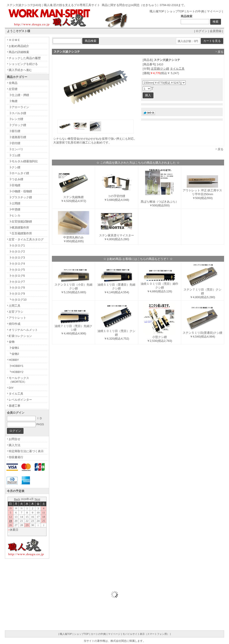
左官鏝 (13, 89)
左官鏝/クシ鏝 (160, 69)
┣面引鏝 (15, 131)
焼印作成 (15, 324)
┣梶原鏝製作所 (19, 228)
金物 (12, 342)
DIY (11, 388)
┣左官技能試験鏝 (20, 221)
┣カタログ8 (17, 288)
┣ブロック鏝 (17, 125)
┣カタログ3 (17, 258)
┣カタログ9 (17, 294)
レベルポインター (20, 400)
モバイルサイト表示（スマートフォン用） (146, 634)
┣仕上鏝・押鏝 (19, 95)
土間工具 (15, 306)
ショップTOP (175, 11)
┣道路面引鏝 (17, 137)
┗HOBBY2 (16, 372)
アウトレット (17, 318)
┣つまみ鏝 (16, 179)
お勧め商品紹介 (19, 46)
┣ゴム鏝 (15, 155)
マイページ (214, 11)
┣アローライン (19, 107)
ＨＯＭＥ (15, 40)
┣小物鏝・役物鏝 (20, 191)
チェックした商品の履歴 (25, 58)
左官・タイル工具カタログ (26, 239)
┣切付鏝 (15, 143)
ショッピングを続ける (23, 64)
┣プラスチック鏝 (20, 197)
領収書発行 (16, 457)
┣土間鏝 (15, 203)
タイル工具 (177, 69)
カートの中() (195, 11)
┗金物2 (14, 354)
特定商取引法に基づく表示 (26, 451)
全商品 (13, 83)
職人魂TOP (157, 11)
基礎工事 (15, 406)
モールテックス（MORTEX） (19, 380)
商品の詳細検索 (19, 52)
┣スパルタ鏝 (17, 113)
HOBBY (14, 360)
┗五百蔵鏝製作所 (20, 233)
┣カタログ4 (17, 264)
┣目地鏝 (15, 185)
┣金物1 (14, 348)
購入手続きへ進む (20, 70)
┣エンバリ (16, 149)
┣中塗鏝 (15, 209)
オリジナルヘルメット (23, 330)
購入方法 (15, 445)
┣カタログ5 (17, 270)
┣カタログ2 (17, 251)
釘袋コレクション (20, 336)
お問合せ (15, 439)
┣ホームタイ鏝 (19, 173)
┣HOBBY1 (16, 366)
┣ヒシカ (15, 215)
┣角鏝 (13, 101)
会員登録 (216, 31)
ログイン (201, 31)
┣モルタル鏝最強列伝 (23, 161)
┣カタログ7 (17, 282)
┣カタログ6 (17, 276)
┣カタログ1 (17, 245)
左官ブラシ (16, 312)
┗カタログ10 (18, 300)
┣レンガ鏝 (16, 119)
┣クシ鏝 (15, 167)
